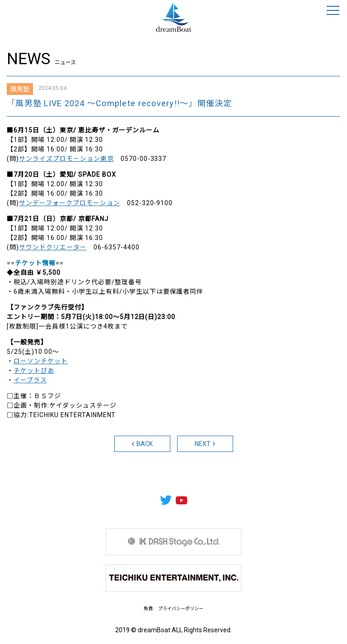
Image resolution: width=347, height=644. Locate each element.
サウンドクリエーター (53, 247)
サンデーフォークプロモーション (70, 203)
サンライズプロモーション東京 (66, 159)
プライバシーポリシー (181, 609)
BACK (142, 444)
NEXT (205, 444)
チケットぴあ (34, 371)
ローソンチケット (41, 361)
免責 (148, 609)
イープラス (30, 380)
